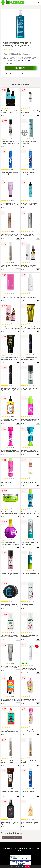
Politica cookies (18, 866)
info (18, 115)
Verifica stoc (26, 68)
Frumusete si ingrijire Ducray (12, 838)
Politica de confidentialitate (24, 848)
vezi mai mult (26, 60)
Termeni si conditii (8, 848)
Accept (28, 866)
